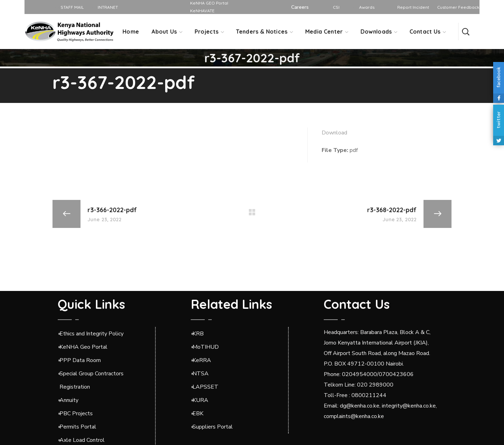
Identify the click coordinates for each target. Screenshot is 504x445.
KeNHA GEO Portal (209, 3)
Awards (367, 7)
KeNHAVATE (202, 11)
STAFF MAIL (69, 7)
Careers (300, 7)
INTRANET (105, 7)
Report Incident (413, 7)
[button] (465, 32)
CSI (336, 7)
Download (334, 133)
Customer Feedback (458, 7)
